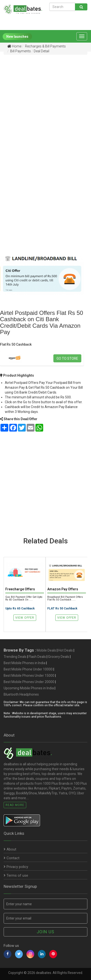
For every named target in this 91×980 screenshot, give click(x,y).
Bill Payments (20, 51)
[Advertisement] (45, 104)
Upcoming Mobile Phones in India (29, 688)
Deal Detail (41, 51)
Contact (12, 858)
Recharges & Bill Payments (45, 46)
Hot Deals (66, 650)
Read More (15, 805)
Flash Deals (37, 657)
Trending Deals (15, 657)
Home (14, 46)
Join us (45, 932)
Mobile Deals (46, 650)
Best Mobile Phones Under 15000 (29, 676)
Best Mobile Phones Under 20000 (29, 682)
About (10, 849)
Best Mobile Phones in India (25, 663)
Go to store (67, 358)
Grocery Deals (59, 657)
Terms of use (16, 875)
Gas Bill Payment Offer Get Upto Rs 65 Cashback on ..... (24, 598)
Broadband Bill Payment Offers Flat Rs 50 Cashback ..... (65, 598)
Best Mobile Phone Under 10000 (28, 669)
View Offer (25, 618)
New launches (17, 37)
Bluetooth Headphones (21, 694)
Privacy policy (16, 867)
